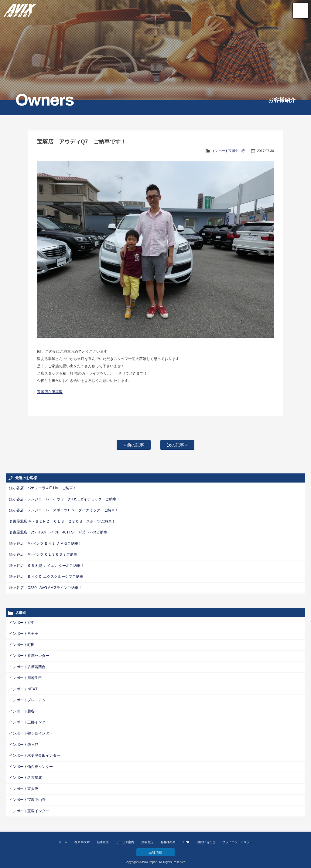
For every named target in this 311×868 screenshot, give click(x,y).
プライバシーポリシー (238, 838)
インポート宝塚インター (29, 806)
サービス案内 (125, 838)
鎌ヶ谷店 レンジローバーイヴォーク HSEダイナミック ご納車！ (64, 499)
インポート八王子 (24, 632)
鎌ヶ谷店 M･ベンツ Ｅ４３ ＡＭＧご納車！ (45, 543)
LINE (186, 838)
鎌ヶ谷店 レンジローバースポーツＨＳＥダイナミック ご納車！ (64, 510)
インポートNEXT (23, 686)
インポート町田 (22, 643)
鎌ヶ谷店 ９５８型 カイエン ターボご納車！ (46, 564)
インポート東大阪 (24, 785)
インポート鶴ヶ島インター (31, 730)
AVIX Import (20, 9)
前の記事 (134, 445)
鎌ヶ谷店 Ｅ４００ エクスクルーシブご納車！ (48, 575)
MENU (300, 11)
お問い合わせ (206, 838)
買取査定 (147, 838)
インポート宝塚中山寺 (228, 151)
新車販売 (103, 838)
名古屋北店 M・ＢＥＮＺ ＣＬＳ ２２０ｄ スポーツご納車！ (62, 521)
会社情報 (155, 848)
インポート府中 (22, 621)
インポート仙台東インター (31, 763)
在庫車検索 (82, 838)
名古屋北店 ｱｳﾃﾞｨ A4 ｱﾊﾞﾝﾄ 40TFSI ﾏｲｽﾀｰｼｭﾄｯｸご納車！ (60, 532)
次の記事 (177, 445)
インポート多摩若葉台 (27, 664)
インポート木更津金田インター (35, 752)
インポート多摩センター (29, 654)
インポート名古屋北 (26, 774)
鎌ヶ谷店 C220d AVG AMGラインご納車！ (45, 586)
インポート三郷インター (29, 719)
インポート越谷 (22, 708)
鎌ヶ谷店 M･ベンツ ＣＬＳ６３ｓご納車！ (45, 553)
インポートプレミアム (27, 697)
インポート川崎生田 (26, 675)
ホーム (63, 838)
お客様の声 (168, 838)
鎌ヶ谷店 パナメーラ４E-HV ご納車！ (43, 488)
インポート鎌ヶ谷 (24, 741)
